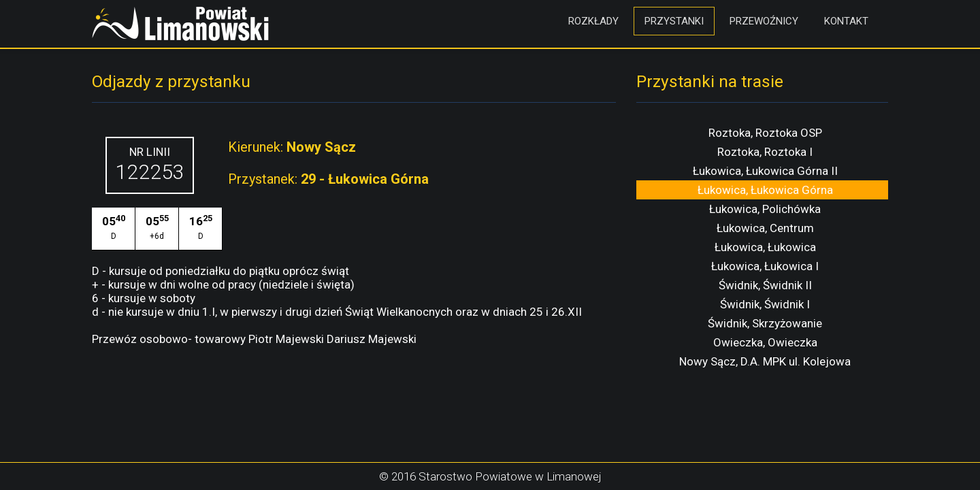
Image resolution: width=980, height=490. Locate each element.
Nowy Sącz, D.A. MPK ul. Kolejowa (765, 361)
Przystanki (674, 21)
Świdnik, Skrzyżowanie (765, 323)
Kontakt (846, 21)
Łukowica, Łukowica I (765, 266)
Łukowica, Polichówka (765, 209)
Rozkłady (593, 21)
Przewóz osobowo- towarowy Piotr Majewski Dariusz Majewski (254, 339)
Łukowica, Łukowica (765, 247)
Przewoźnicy (764, 21)
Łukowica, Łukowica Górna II (765, 171)
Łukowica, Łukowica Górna (765, 190)
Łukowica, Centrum (765, 228)
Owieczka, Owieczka (765, 342)
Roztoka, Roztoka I (765, 152)
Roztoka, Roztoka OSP (765, 133)
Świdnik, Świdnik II (765, 285)
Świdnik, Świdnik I (765, 304)
